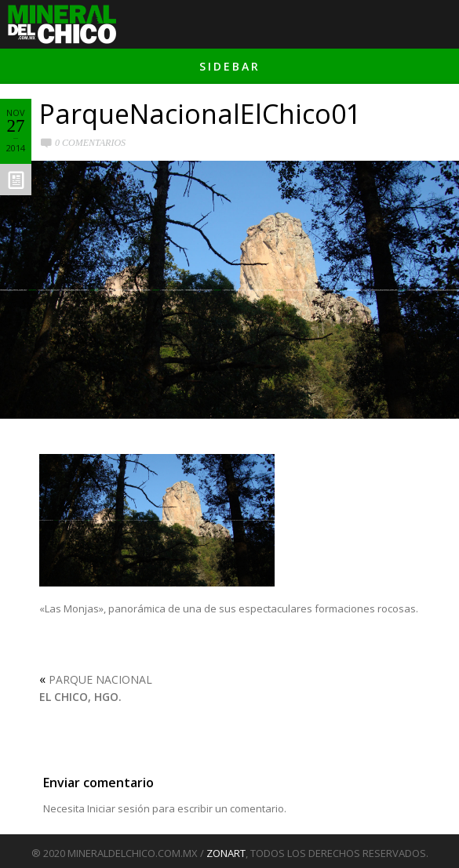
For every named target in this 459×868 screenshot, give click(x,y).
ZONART (226, 853)
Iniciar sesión (118, 808)
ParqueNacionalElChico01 (200, 114)
